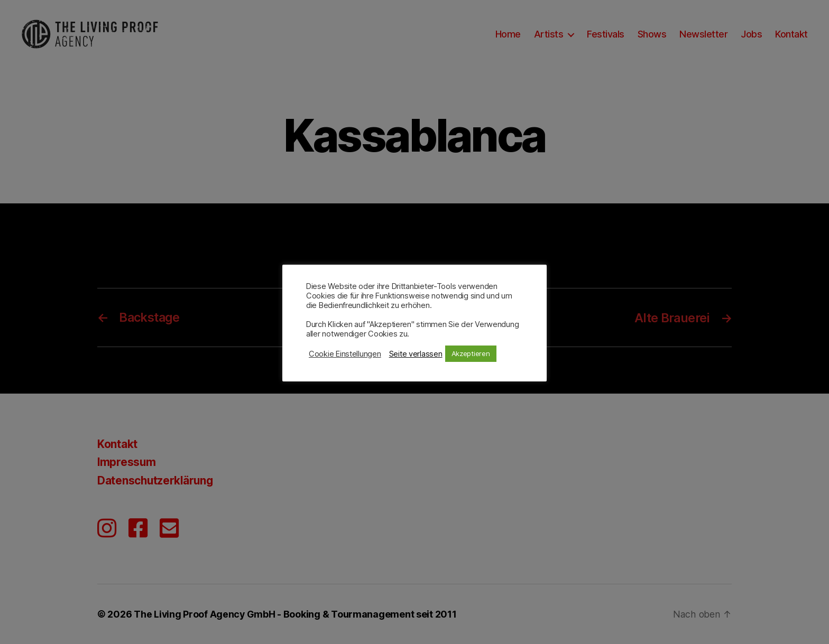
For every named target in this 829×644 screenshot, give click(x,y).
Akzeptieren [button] (471, 353)
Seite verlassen (416, 354)
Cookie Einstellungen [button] (345, 354)
